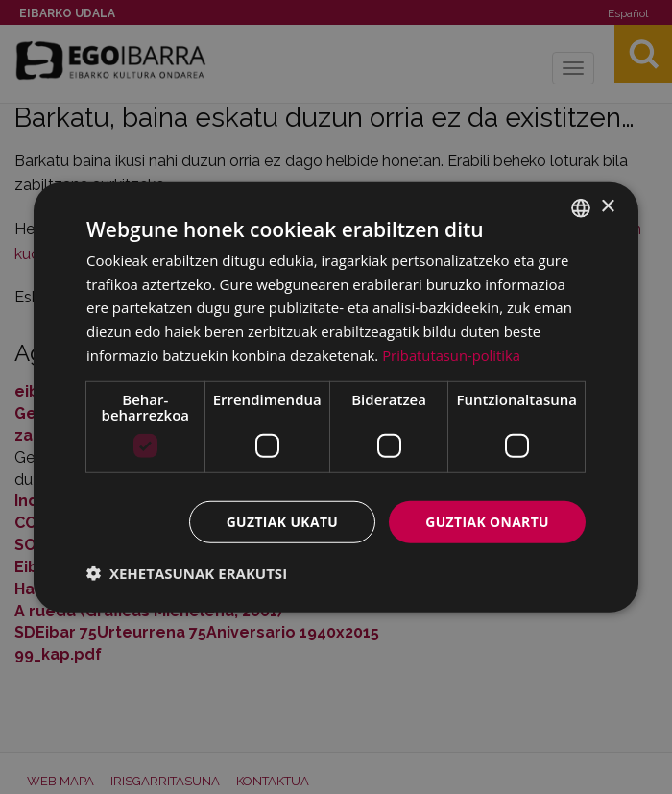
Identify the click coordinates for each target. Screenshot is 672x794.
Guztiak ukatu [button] (281, 521)
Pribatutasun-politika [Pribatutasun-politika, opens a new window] (452, 354)
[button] (187, 573)
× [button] (607, 207)
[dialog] (336, 397)
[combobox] (581, 207)
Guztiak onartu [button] (487, 521)
